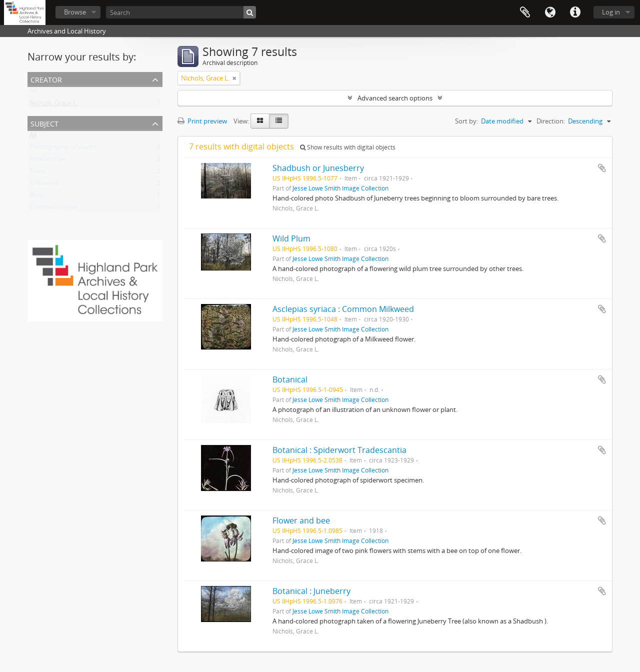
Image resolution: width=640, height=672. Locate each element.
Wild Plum (291, 238)
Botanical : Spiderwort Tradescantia (339, 450)
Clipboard (525, 12)
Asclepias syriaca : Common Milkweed (343, 309)
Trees (37, 173)
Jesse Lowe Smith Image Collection (340, 188)
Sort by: (466, 121)
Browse (75, 12)
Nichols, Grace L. (54, 105)
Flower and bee (301, 520)
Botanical (290, 379)
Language (550, 12)
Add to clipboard (602, 168)
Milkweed (44, 185)
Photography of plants (63, 149)
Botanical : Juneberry (311, 591)
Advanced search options (395, 98)
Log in (611, 12)
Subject (44, 123)
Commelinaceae (53, 209)
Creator (46, 79)
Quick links (575, 12)
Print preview (202, 121)
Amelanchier (48, 161)
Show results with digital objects (348, 147)
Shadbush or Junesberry (318, 168)
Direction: (551, 121)
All (33, 93)
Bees (36, 197)
